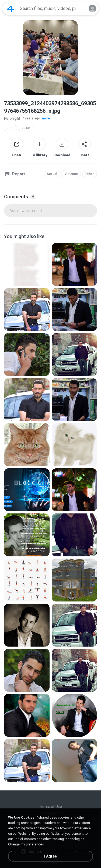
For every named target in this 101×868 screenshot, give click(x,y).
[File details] (27, 264)
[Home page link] (10, 9)
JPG (11, 128)
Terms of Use (50, 807)
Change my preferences (26, 844)
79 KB (26, 128)
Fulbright (12, 118)
